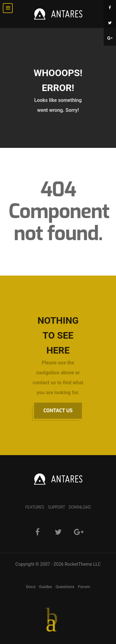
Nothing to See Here (58, 335)
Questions (65, 587)
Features (35, 507)
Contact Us (58, 411)
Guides (45, 587)
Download (80, 507)
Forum (84, 587)
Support (56, 507)
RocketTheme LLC (83, 564)
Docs (31, 587)
